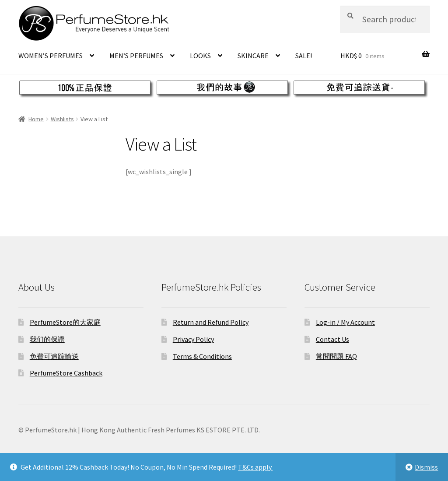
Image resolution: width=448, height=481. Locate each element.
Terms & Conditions (202, 356)
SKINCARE (253, 56)
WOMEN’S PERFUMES (51, 56)
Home (36, 119)
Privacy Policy (193, 339)
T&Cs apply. (255, 467)
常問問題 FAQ (336, 356)
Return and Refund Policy (211, 322)
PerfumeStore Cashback (66, 373)
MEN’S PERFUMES (136, 56)
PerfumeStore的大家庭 (65, 322)
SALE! (304, 56)
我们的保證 (47, 339)
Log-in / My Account (345, 322)
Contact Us (332, 339)
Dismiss (426, 467)
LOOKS (200, 56)
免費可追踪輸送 (54, 356)
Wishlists (62, 119)
